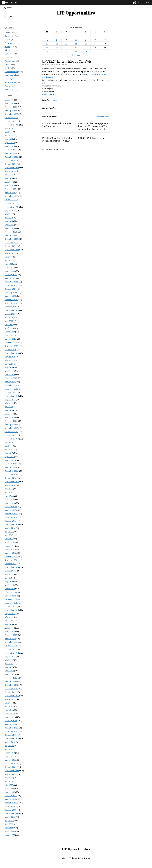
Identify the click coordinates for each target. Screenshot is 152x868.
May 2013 (9, 624)
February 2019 (11, 378)
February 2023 (11, 232)
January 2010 (10, 760)
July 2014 (9, 574)
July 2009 (9, 778)
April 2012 (9, 671)
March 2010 (10, 753)
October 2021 (10, 289)
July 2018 (9, 403)
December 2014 (11, 557)
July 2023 (9, 214)
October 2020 (10, 307)
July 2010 (9, 746)
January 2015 (10, 553)
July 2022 (9, 257)
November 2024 (11, 160)
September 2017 (12, 439)
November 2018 (11, 389)
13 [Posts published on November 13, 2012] (57, 44)
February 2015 (11, 549)
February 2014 (11, 592)
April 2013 (9, 628)
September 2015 (12, 524)
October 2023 (10, 203)
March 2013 (10, 631)
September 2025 (12, 125)
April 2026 (9, 100)
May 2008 (9, 828)
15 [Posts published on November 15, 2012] (76, 44)
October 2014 (10, 564)
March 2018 (10, 417)
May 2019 (9, 367)
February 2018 (11, 421)
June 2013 (9, 621)
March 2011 (10, 717)
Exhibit (7, 39)
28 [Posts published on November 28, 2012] (66, 51)
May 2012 (9, 667)
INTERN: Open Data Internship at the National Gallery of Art (57, 139)
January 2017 (10, 467)
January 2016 (10, 510)
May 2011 (9, 710)
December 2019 (11, 342)
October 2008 (10, 810)
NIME (7, 57)
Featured (8, 43)
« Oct (73, 55)
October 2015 (10, 521)
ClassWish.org (48, 94)
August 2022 (10, 253)
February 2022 (11, 275)
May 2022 (9, 264)
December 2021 (11, 282)
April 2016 (9, 499)
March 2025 (10, 146)
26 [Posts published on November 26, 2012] (47, 51)
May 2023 (9, 221)
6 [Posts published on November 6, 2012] (57, 40)
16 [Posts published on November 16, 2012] (86, 44)
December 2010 (11, 728)
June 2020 (9, 321)
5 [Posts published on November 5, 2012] (47, 40)
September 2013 (12, 610)
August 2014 (10, 571)
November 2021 (11, 285)
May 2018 (9, 410)
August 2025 (10, 128)
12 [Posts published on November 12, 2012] (47, 44)
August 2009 (10, 774)
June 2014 (9, 578)
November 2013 (11, 603)
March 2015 (10, 546)
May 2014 (9, 581)
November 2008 (11, 806)
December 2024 (11, 157)
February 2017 (11, 464)
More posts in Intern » (103, 117)
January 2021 (10, 296)
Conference (9, 36)
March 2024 (10, 185)
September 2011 (12, 696)
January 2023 (10, 235)
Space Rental (10, 75)
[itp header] (76, 2)
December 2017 (11, 428)
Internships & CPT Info (91, 22)
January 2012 (10, 681)
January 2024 (10, 193)
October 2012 (10, 649)
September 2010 (12, 738)
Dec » (79, 55)
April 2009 (9, 788)
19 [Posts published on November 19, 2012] (47, 47)
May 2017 (9, 453)
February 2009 (11, 796)
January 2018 (10, 424)
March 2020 (10, 332)
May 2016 (9, 496)
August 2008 (10, 817)
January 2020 (10, 339)
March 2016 (10, 503)
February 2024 (11, 189)
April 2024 (9, 182)
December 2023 (11, 196)
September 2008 (12, 813)
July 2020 (9, 317)
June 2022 (9, 260)
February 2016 (11, 507)
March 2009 (10, 792)
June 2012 (9, 664)
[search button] (8, 8)
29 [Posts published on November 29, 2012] (76, 51)
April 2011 (9, 714)
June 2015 (9, 535)
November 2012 (11, 646)
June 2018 (9, 407)
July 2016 (9, 489)
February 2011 (11, 721)
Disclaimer (75, 22)
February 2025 (11, 150)
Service (8, 68)
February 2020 (11, 335)
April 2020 (9, 328)
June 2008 (9, 824)
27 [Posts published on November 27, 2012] (57, 51)
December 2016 (11, 471)
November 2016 (11, 474)
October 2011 (10, 692)
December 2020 (11, 300)
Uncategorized (11, 82)
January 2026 (10, 110)
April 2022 (9, 267)
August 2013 (10, 614)
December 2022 (11, 239)
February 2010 (11, 756)
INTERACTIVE (144, 3)
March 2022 (10, 271)
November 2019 (11, 346)
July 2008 (9, 821)
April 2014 (9, 585)
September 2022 (12, 250)
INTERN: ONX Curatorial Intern (93, 138)
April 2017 (9, 457)
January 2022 (10, 278)
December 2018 (11, 385)
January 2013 (10, 639)
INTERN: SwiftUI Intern (54, 150)
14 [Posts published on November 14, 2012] (66, 44)
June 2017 (9, 449)
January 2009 (10, 799)
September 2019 (12, 353)
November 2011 (11, 689)
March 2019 (10, 375)
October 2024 (10, 164)
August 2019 (10, 357)
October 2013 (10, 606)
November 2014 (11, 560)
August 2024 (10, 171)
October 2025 (10, 121)
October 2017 (10, 435)
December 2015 (11, 514)
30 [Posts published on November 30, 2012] (86, 51)
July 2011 (9, 703)
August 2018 (10, 400)
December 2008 (11, 803)
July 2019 (9, 360)
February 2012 (11, 678)
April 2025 (9, 143)
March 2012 (10, 674)
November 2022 (11, 243)
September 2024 (12, 168)
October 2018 (10, 392)
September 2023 (12, 207)
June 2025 (9, 135)
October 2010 (10, 735)
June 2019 (9, 364)
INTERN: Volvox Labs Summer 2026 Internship (57, 125)
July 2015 (9, 532)
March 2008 (10, 835)
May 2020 (9, 325)
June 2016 (9, 492)
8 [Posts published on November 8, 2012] (76, 40)
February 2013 (11, 635)
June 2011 (9, 706)
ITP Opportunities (76, 13)
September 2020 (12, 310)
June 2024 (9, 175)
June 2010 (9, 749)
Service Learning (12, 72)
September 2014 (12, 567)
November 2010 (11, 731)
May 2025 (9, 139)
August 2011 (10, 699)
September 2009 (12, 771)
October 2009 (10, 767)
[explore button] (135, 2)
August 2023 (10, 210)
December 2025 (11, 114)
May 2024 (9, 178)
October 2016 (10, 478)
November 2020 (11, 303)
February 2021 (11, 292)
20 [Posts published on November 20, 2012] (57, 47)
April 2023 (9, 225)
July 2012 (9, 660)
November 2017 (11, 432)
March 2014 (10, 589)
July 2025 (9, 132)
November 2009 (11, 763)
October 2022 (10, 246)
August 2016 (10, 485)
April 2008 (9, 831)
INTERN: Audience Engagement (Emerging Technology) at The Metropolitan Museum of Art (93, 126)
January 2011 (10, 724)
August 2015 (10, 528)
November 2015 (11, 517)
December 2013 (11, 599)
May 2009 (9, 785)
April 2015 (9, 542)
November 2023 (11, 200)
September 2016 (12, 482)
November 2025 (11, 118)
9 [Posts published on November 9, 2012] (86, 40)
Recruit (8, 64)
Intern (66, 22)
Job (53, 22)
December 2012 (11, 642)
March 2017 (10, 460)
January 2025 (10, 153)
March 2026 (10, 103)
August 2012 (10, 656)
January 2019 (10, 382)
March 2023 (10, 228)
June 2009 (9, 781)
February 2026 (11, 107)
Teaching (8, 79)
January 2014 (10, 596)
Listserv (8, 54)
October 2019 (10, 350)
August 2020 (10, 314)
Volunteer (9, 86)
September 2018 (12, 396)
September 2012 (12, 653)
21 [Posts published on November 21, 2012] (66, 47)
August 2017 (10, 442)
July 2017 (9, 446)
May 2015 (9, 539)
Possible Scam (11, 61)
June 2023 (9, 218)
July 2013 (9, 617)
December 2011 (11, 685)
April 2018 (9, 414)
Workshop (9, 89)
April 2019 (9, 371)
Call (59, 22)
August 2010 (10, 742)
